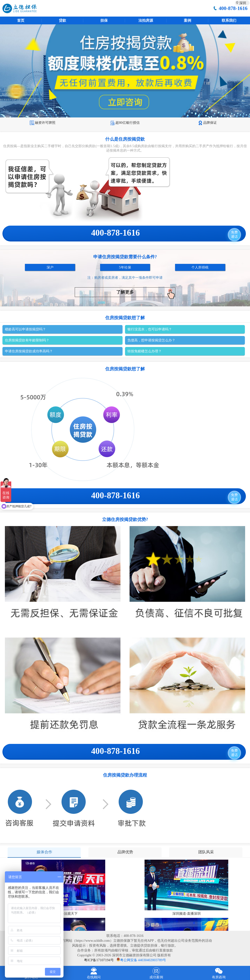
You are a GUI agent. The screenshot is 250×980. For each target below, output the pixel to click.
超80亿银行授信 (125, 123)
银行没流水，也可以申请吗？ (150, 329)
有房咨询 (219, 973)
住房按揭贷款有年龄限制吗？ (27, 340)
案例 (187, 20)
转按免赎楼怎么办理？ (145, 351)
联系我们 (229, 20)
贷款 (62, 20)
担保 (104, 20)
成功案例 (156, 973)
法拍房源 (146, 20)
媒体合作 (44, 852)
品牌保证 (207, 123)
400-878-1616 (233, 8)
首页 (21, 20)
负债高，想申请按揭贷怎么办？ (151, 340)
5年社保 (125, 267)
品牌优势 (125, 852)
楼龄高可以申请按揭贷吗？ (25, 329)
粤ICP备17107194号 (99, 960)
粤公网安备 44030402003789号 (143, 960)
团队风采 (206, 852)
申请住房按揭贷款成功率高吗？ (29, 351)
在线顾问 (94, 973)
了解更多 (146, 293)
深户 (50, 267)
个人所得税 (200, 267)
